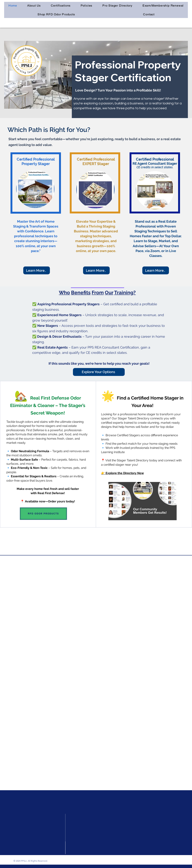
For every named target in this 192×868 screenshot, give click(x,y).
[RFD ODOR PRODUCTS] (43, 514)
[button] (61, 6)
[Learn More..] (37, 270)
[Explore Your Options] (99, 372)
